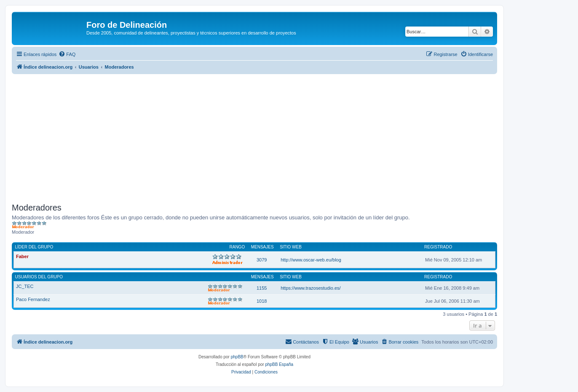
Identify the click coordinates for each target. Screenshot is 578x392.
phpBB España (279, 364)
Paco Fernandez (33, 299)
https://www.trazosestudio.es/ (310, 288)
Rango (237, 247)
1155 (262, 288)
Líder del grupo (34, 247)
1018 (262, 301)
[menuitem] (67, 54)
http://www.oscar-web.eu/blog (311, 260)
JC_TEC (25, 286)
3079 (262, 260)
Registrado (438, 247)
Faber (22, 256)
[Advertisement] (265, 137)
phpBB (237, 357)
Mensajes (262, 247)
